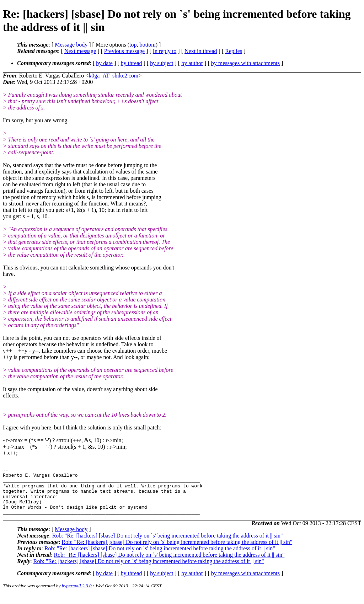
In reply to (165, 51)
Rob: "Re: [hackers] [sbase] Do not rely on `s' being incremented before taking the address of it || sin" (168, 545)
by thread (132, 63)
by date (104, 63)
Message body (71, 45)
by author (192, 63)
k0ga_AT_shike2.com (113, 76)
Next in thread (201, 51)
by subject (162, 63)
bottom (147, 45)
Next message (80, 51)
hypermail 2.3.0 (77, 595)
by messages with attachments (245, 63)
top (133, 45)
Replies (234, 51)
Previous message (124, 51)
